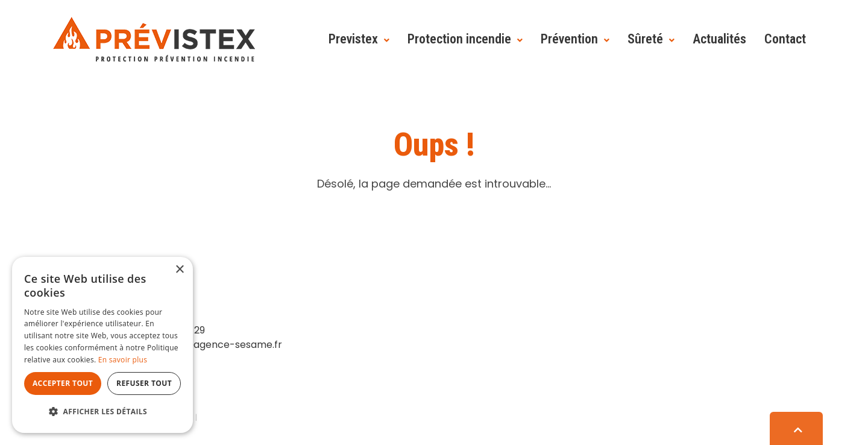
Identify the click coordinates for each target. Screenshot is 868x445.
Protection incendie (459, 39)
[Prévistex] (154, 38)
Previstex (353, 39)
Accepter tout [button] (63, 383)
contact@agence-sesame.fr (214, 345)
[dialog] (102, 345)
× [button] (179, 270)
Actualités (719, 39)
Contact (785, 39)
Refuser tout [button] (144, 383)
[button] (102, 412)
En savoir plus (123, 360)
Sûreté (645, 39)
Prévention (569, 39)
